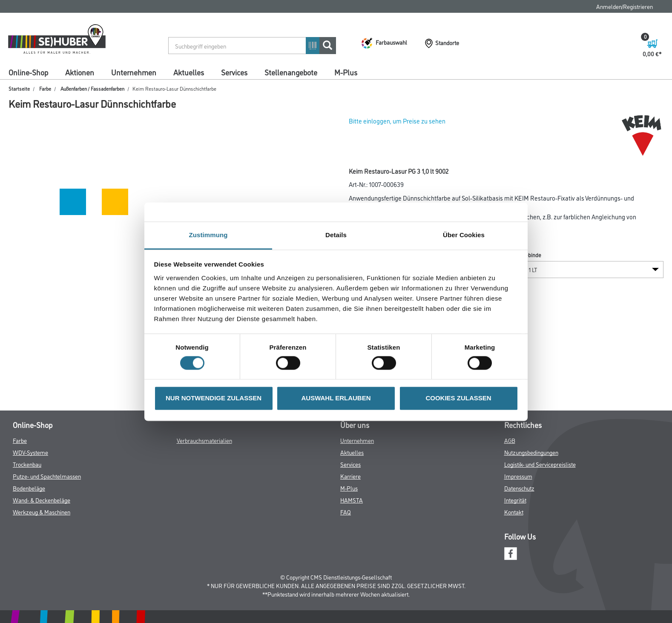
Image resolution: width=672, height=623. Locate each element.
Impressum (518, 476)
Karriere (350, 476)
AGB (510, 440)
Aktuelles (189, 72)
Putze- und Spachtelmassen (47, 476)
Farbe (45, 88)
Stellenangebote (291, 72)
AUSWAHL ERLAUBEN (336, 398)
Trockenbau (27, 464)
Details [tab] (336, 235)
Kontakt (514, 512)
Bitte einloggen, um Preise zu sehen (397, 121)
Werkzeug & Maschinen (42, 512)
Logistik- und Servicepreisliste (540, 464)
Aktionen (80, 72)
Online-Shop (28, 72)
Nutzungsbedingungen (531, 452)
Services (234, 72)
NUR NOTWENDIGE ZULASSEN (214, 398)
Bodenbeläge (29, 488)
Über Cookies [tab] (464, 235)
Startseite (19, 88)
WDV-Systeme (30, 452)
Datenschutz (519, 488)
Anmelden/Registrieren (625, 6)
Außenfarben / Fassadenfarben (92, 88)
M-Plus (346, 72)
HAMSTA (352, 500)
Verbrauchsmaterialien (204, 440)
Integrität (515, 500)
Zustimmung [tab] (208, 235)
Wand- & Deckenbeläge (42, 500)
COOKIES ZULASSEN (458, 398)
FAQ (346, 512)
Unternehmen (134, 72)
